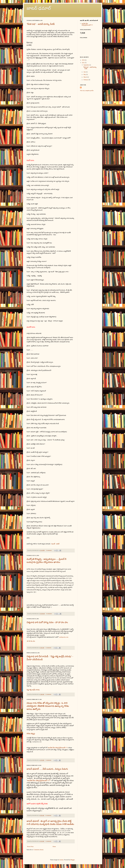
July (85, 72)
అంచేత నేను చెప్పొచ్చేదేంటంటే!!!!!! (58, 748)
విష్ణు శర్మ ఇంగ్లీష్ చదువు (33, 690)
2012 (83, 60)
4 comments (49, 614)
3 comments (49, 550)
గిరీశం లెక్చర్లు (31, 734)
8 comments (48, 815)
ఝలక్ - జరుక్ (55, 544)
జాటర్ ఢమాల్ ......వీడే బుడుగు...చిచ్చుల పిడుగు (47, 769)
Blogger (73, 860)
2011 (83, 63)
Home (54, 847)
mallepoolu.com (64, 637)
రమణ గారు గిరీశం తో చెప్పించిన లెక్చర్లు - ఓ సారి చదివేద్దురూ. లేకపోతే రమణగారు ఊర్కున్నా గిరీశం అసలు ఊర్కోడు (48, 706)
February (86, 80)
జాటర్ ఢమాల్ (39, 8)
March (85, 77)
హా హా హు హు (31, 641)
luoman (62, 860)
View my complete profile (87, 91)
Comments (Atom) (39, 850)
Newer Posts (30, 847)
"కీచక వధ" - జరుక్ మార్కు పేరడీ (41, 24)
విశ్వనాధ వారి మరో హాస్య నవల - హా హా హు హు (47, 622)
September (86, 65)
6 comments (48, 694)
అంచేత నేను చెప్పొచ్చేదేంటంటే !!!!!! (39, 781)
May (85, 75)
